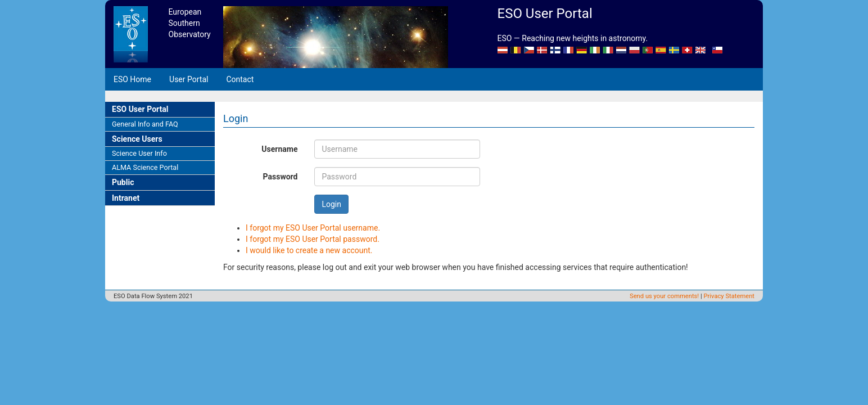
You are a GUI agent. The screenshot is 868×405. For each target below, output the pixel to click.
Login (331, 204)
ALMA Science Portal (145, 167)
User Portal (189, 79)
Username (279, 149)
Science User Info (139, 153)
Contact (240, 79)
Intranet (126, 198)
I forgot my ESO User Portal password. (313, 239)
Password (281, 177)
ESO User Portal (140, 109)
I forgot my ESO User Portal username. (313, 228)
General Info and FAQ (145, 124)
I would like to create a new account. (309, 250)
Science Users (137, 139)
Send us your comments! (664, 296)
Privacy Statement (729, 296)
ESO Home (132, 79)
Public (123, 182)
